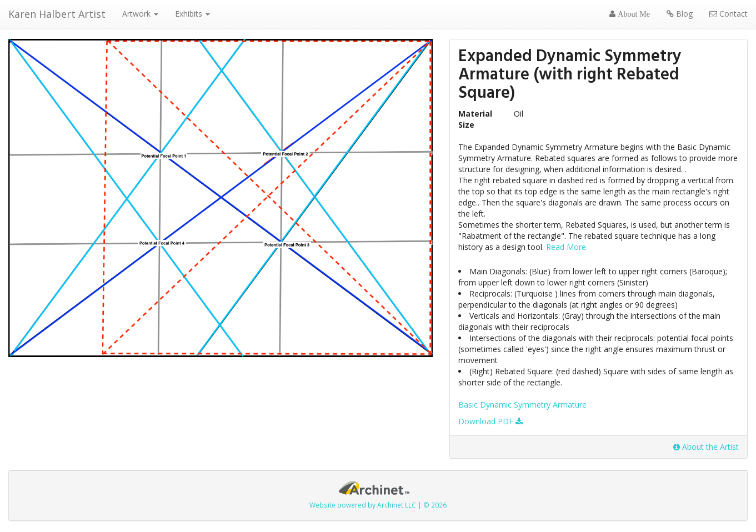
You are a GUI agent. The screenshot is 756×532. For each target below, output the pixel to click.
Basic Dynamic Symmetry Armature (522, 405)
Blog (680, 14)
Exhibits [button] (192, 14)
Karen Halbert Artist (57, 14)
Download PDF (490, 421)
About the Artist (706, 447)
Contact (729, 14)
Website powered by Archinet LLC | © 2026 (378, 505)
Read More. (567, 247)
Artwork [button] (140, 14)
